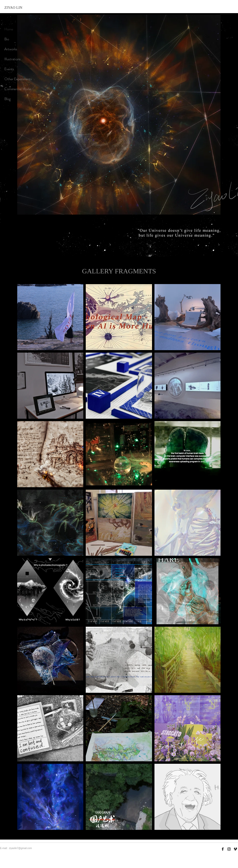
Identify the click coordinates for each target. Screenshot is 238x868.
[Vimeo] (235, 849)
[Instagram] (229, 849)
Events (9, 69)
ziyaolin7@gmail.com (21, 848)
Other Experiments (18, 79)
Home (9, 29)
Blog (8, 99)
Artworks (11, 49)
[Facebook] (223, 849)
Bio (7, 39)
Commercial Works (18, 89)
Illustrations (13, 59)
